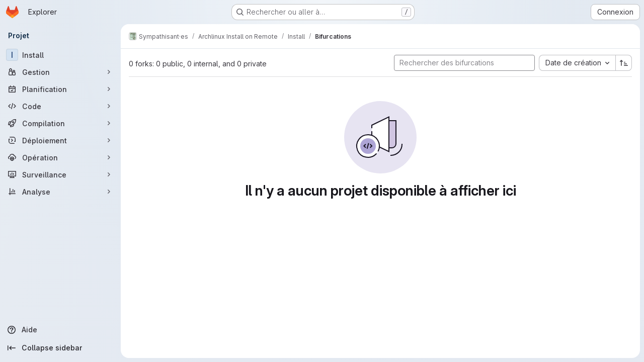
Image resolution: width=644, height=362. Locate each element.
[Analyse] (60, 192)
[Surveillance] (60, 174)
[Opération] (60, 157)
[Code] (60, 106)
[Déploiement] (60, 140)
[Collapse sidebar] (60, 348)
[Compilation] (60, 123)
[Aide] (60, 330)
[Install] (60, 55)
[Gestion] (60, 72)
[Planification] (60, 89)
